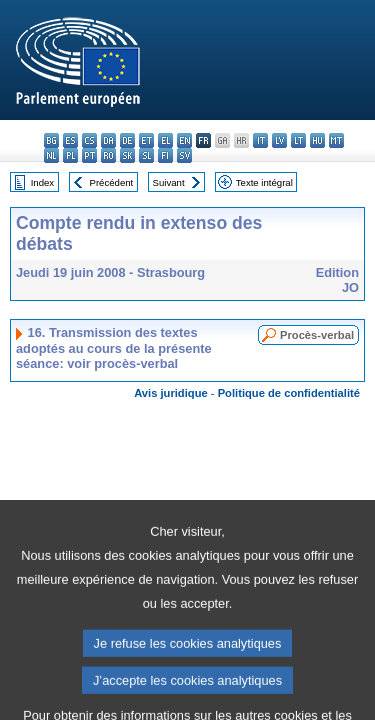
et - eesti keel (146, 140)
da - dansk (108, 140)
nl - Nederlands (51, 155)
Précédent (112, 182)
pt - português (89, 155)
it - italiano (260, 140)
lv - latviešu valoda (279, 140)
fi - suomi (165, 155)
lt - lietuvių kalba (298, 140)
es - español (70, 140)
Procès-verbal (317, 335)
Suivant (169, 182)
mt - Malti (336, 140)
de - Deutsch (127, 140)
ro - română (108, 155)
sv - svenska (184, 155)
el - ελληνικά (165, 140)
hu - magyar (317, 140)
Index (42, 182)
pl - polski (70, 155)
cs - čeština (89, 140)
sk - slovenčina (127, 155)
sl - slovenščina (146, 155)
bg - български (51, 140)
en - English (184, 140)
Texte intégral (264, 182)
